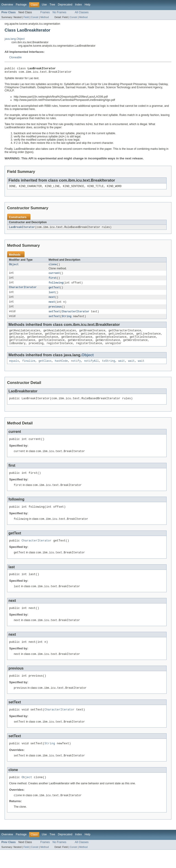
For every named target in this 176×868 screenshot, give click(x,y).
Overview (7, 5)
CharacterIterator (23, 291)
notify (76, 368)
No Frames (59, 12)
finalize (29, 368)
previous (55, 311)
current (54, 276)
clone (53, 267)
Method (44, 17)
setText (54, 316)
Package (21, 5)
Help (87, 5)
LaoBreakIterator (22, 229)
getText (54, 291)
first (53, 281)
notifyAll (91, 368)
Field (26, 17)
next (52, 301)
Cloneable (15, 57)
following (56, 286)
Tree (52, 5)
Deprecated (65, 5)
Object (14, 267)
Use (44, 5)
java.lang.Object (15, 39)
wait (121, 368)
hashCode (61, 368)
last (52, 296)
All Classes (82, 12)
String (67, 321)
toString (109, 368)
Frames (45, 12)
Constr (35, 17)
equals (14, 368)
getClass (45, 368)
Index (78, 5)
